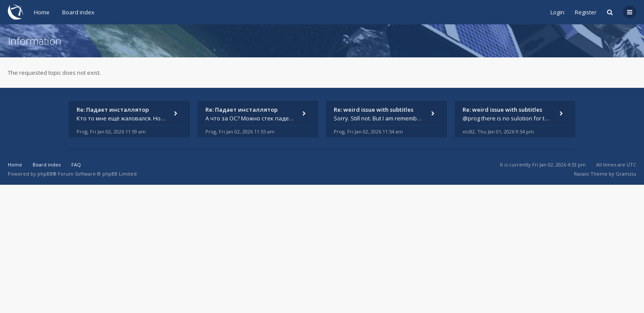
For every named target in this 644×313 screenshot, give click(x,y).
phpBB (45, 174)
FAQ (76, 165)
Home (42, 12)
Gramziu (626, 174)
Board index (78, 12)
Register (586, 12)
